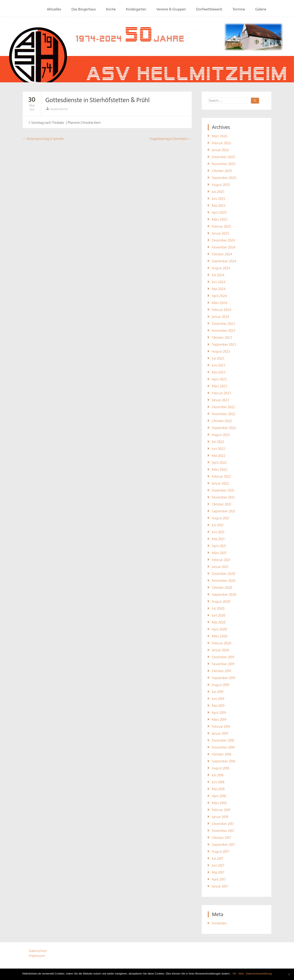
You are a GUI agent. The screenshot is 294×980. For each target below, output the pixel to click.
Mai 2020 (219, 622)
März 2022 (220, 469)
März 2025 (220, 219)
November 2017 (223, 831)
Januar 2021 (220, 567)
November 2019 (223, 664)
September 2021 (224, 511)
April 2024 (219, 296)
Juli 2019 (218, 692)
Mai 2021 (218, 539)
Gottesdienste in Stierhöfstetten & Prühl (97, 100)
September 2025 (224, 178)
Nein (241, 974)
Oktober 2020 (222, 588)
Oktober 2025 (222, 171)
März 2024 (220, 303)
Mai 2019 (218, 706)
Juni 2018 (218, 782)
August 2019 (221, 685)
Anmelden (219, 923)
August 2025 (221, 185)
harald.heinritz (59, 109)
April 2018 (219, 796)
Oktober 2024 (222, 254)
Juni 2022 (219, 449)
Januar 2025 (220, 233)
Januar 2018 (220, 817)
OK (234, 974)
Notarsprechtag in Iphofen (43, 139)
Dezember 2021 (223, 490)
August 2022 (221, 435)
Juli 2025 (218, 192)
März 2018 (219, 803)
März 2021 (219, 553)
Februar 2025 (222, 226)
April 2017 (219, 879)
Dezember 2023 (223, 324)
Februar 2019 (221, 726)
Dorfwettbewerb (209, 9)
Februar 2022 (222, 476)
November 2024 (224, 247)
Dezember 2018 (223, 740)
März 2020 (220, 636)
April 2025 (219, 212)
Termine (239, 9)
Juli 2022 (218, 442)
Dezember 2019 (223, 657)
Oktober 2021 (222, 504)
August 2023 (221, 351)
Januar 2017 (220, 886)
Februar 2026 (222, 143)
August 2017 (220, 851)
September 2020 (224, 594)
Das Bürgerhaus (84, 9)
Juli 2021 (218, 525)
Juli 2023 (218, 358)
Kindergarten (136, 9)
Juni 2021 (218, 532)
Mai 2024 (219, 289)
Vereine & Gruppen (171, 9)
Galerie (261, 9)
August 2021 (221, 518)
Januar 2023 (220, 400)
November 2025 (224, 164)
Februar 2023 (222, 393)
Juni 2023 (219, 365)
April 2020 (219, 629)
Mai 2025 (219, 206)
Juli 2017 (218, 858)
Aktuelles (54, 9)
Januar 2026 (220, 150)
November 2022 (224, 414)
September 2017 (224, 845)
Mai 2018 (218, 789)
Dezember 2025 (224, 157)
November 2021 (223, 497)
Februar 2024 (222, 310)
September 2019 (224, 678)
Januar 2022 (220, 483)
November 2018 (223, 747)
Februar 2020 (222, 643)
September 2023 (224, 344)
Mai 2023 (219, 372)
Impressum (37, 956)
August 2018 (221, 768)
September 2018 (224, 761)
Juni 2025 (219, 199)
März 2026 (220, 136)
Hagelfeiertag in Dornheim (171, 139)
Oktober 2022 (222, 421)
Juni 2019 (218, 699)
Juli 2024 (218, 275)
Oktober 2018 (222, 754)
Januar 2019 (220, 733)
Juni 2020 (219, 615)
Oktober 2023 (222, 337)
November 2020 (224, 581)
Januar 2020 (221, 650)
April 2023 (219, 379)
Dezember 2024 (223, 240)
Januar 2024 (220, 317)
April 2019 (219, 713)
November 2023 (224, 331)
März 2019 (219, 720)
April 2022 (219, 463)
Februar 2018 (221, 810)
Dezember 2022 (223, 407)
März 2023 (220, 386)
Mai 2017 (218, 872)
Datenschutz (38, 951)
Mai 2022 (219, 456)
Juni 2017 (218, 865)
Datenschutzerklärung (259, 974)
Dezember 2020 (224, 574)
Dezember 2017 (223, 824)
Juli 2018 (218, 775)
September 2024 (224, 261)
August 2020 (221, 601)
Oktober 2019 (222, 671)
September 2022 (224, 428)
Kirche (111, 9)
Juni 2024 (219, 282)
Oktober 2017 (221, 838)
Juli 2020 (218, 608)
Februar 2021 (221, 560)
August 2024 (221, 268)
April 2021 (219, 546)
